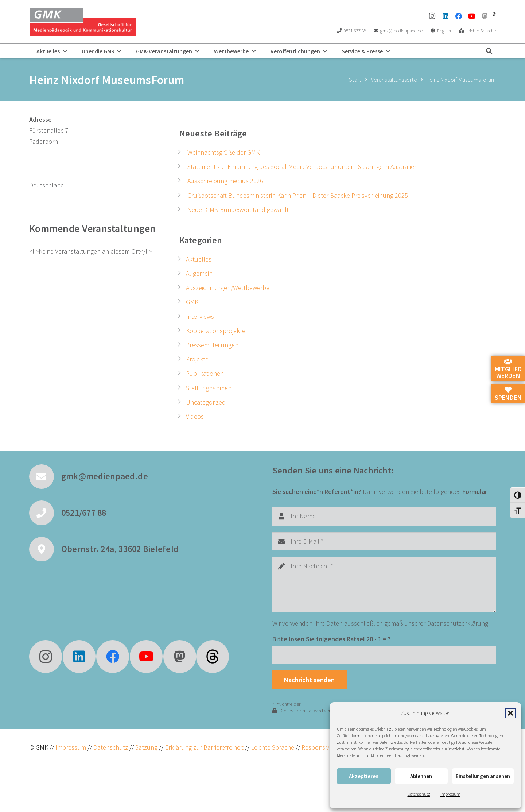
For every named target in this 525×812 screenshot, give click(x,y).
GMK (192, 302)
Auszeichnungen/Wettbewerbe (228, 288)
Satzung (146, 747)
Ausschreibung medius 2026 (225, 181)
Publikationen (205, 373)
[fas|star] (213, 657)
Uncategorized (206, 402)
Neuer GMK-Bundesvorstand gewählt (238, 210)
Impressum (450, 794)
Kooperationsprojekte (216, 331)
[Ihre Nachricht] (384, 585)
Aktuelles (199, 259)
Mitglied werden (508, 369)
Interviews (200, 316)
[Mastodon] (485, 16)
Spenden (508, 394)
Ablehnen (421, 776)
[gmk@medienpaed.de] (45, 477)
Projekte (197, 359)
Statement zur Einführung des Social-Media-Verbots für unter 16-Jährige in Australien (303, 167)
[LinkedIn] (446, 16)
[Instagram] (432, 16)
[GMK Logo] (83, 22)
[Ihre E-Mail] (384, 541)
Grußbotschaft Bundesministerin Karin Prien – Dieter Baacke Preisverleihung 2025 (298, 195)
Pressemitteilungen (212, 345)
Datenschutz (419, 794)
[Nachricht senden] (310, 680)
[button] (510, 713)
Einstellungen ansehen (483, 776)
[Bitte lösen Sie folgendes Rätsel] (384, 655)
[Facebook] (459, 16)
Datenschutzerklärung (458, 623)
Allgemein (199, 273)
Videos (195, 416)
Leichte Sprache (273, 747)
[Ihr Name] (384, 516)
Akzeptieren (364, 776)
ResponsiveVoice (324, 747)
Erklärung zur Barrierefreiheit (204, 747)
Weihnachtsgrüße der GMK (223, 152)
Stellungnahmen (209, 388)
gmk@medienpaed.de (105, 476)
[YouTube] (472, 16)
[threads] (494, 14)
